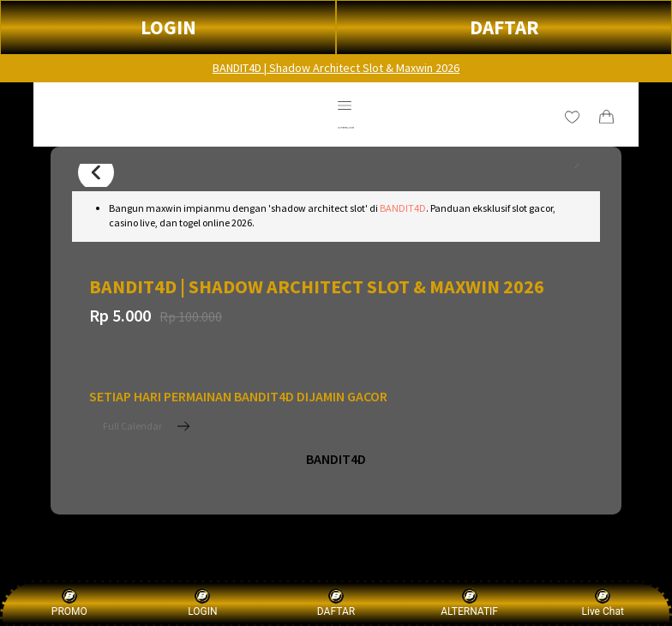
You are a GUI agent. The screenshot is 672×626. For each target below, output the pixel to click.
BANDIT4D (403, 208)
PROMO (69, 602)
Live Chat (603, 602)
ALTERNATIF (469, 602)
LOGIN (168, 27)
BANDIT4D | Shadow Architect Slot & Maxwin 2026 (336, 68)
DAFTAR (504, 27)
